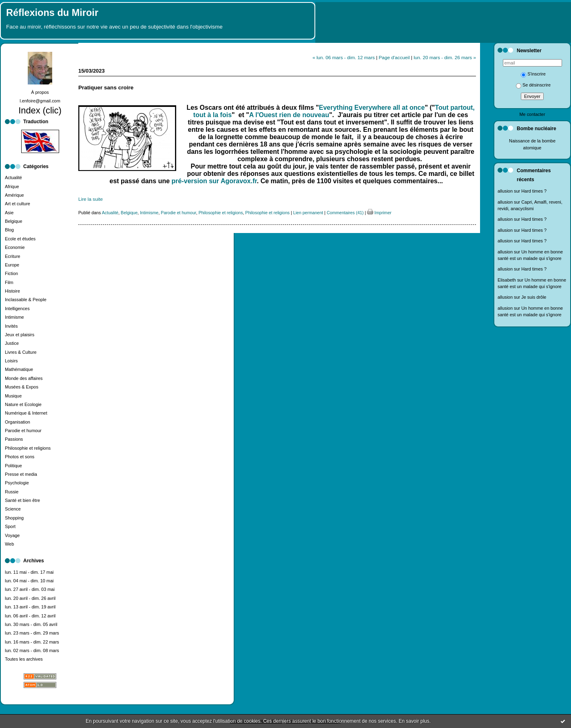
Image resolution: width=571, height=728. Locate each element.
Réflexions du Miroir (52, 13)
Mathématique (19, 369)
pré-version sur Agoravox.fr (214, 181)
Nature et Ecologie (23, 404)
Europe (12, 265)
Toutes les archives (24, 659)
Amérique (14, 195)
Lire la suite (91, 199)
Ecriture (13, 256)
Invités (11, 326)
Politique (13, 466)
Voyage (12, 535)
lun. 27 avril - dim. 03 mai (30, 589)
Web (9, 544)
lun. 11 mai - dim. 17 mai (29, 572)
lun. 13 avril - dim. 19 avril (30, 607)
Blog (9, 230)
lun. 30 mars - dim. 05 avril (31, 624)
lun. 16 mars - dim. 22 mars (32, 642)
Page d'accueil (394, 57)
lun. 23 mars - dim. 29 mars (32, 633)
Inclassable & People (26, 300)
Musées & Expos (22, 387)
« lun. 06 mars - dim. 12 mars (344, 57)
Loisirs (11, 361)
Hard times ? (534, 191)
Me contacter (532, 114)
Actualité (13, 178)
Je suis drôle (534, 297)
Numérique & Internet (26, 413)
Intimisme (14, 317)
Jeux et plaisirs (20, 335)
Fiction (11, 273)
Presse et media (21, 474)
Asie (9, 213)
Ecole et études (20, 239)
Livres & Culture (21, 352)
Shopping (14, 518)
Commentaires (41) (345, 213)
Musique (13, 396)
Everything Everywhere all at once (372, 108)
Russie (12, 492)
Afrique (12, 186)
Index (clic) (40, 110)
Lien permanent (308, 213)
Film (9, 282)
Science (13, 509)
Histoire (12, 291)
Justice (12, 343)
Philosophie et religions (28, 448)
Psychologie (17, 483)
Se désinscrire (533, 85)
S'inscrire (533, 74)
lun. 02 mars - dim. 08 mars (32, 650)
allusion (505, 191)
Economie (15, 247)
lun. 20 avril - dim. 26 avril (30, 598)
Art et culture (18, 204)
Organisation (18, 422)
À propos (40, 92)
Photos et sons (20, 457)
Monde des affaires (24, 378)
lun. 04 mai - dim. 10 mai (29, 581)
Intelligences (17, 309)
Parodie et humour (23, 431)
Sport (10, 526)
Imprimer (379, 213)
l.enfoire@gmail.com (40, 101)
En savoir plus (414, 721)
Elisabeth (507, 280)
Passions (14, 439)
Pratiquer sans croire (106, 88)
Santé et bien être (22, 500)
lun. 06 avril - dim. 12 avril (30, 616)
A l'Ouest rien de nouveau (289, 115)
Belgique (13, 221)
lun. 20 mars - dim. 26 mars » (445, 57)
